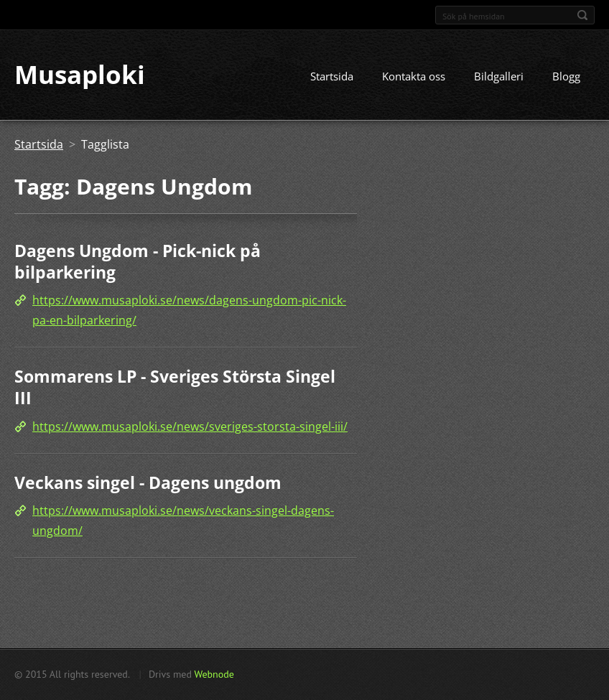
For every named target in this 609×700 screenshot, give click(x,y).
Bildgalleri (499, 77)
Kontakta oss (414, 77)
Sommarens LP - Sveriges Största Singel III (175, 388)
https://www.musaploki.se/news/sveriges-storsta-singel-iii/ (190, 426)
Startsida (332, 77)
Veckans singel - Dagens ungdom (148, 482)
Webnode (214, 674)
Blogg (566, 77)
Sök (582, 15)
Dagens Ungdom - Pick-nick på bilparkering (138, 262)
